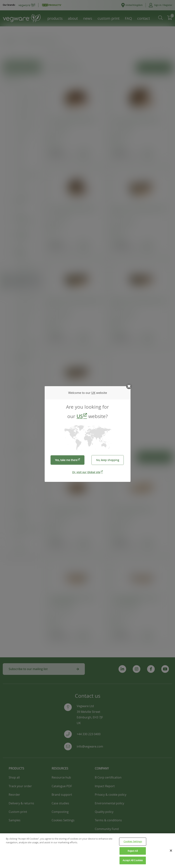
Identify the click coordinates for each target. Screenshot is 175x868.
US (80, 416)
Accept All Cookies (133, 860)
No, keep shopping (108, 460)
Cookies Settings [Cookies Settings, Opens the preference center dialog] (133, 841)
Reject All (133, 851)
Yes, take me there (66, 460)
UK (93, 393)
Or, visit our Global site (86, 472)
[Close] (171, 851)
